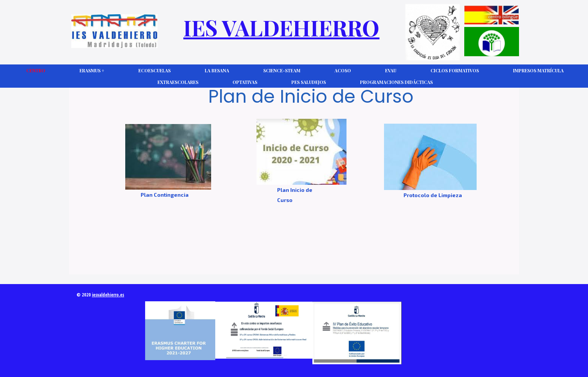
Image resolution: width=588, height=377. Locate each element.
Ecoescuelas (154, 70)
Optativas (245, 82)
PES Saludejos (309, 82)
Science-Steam (282, 70)
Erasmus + (92, 70)
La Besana (217, 70)
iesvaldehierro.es (108, 295)
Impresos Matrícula (538, 70)
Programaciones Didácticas (396, 82)
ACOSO (343, 70)
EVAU (391, 70)
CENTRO (36, 70)
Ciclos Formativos (455, 70)
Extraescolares (178, 82)
